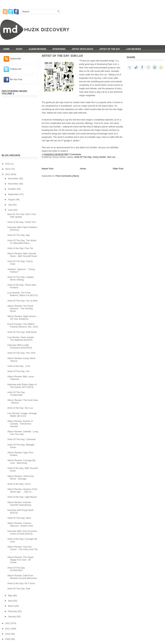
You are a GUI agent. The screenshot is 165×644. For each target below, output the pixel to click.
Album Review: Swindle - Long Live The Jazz (23, 433)
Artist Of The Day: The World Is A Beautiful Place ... (22, 242)
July (10, 205)
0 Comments (75, 154)
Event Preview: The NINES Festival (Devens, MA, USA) (23, 325)
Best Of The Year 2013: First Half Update (22, 216)
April (11, 601)
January (12, 616)
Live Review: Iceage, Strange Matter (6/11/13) (22, 415)
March (11, 606)
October (12, 189)
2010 (8, 634)
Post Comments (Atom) (67, 176)
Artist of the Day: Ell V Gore (21, 583)
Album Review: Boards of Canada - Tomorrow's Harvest (20, 424)
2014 (8, 169)
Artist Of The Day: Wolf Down (22, 332)
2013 (8, 174)
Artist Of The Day (110, 49)
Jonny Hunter (99, 157)
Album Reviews (38, 49)
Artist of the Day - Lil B (18, 366)
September (14, 194)
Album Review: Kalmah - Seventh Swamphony (20, 504)
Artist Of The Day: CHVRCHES (16, 569)
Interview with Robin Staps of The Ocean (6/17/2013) (22, 386)
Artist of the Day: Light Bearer (22, 497)
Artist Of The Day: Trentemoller (16, 394)
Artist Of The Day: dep (18, 235)
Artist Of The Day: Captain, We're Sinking (21, 278)
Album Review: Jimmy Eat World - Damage (20, 477)
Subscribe (16, 59)
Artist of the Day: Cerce (19, 484)
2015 (8, 164)
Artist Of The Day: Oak (19, 589)
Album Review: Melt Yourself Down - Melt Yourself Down (22, 255)
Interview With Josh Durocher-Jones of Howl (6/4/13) (22, 532)
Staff (19, 49)
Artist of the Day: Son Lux (20, 408)
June (11, 210)
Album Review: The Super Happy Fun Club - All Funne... (20, 560)
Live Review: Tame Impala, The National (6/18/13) (21, 339)
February (13, 611)
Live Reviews (134, 49)
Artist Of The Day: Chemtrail (21, 439)
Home (6, 49)
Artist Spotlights (82, 49)
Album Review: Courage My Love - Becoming (21, 462)
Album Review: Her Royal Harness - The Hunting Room (20, 308)
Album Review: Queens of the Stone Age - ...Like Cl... (22, 490)
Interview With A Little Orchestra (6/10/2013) (20, 346)
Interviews (59, 49)
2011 (8, 629)
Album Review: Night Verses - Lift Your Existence (22, 318)
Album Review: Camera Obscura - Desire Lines (20, 524)
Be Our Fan (16, 79)
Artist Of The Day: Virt (18, 371)
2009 (8, 639)
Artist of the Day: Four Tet (20, 248)
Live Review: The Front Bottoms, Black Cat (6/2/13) (22, 294)
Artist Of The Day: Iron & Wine (22, 301)
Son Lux (111, 157)
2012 (8, 623)
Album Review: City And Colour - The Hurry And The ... (22, 549)
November (14, 184)
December (14, 178)
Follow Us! (16, 69)
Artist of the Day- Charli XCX (22, 222)
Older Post (118, 169)
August (12, 199)
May (10, 595)
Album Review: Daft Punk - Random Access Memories (22, 577)
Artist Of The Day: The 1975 (21, 353)
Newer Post (48, 169)
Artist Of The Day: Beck (19, 518)
